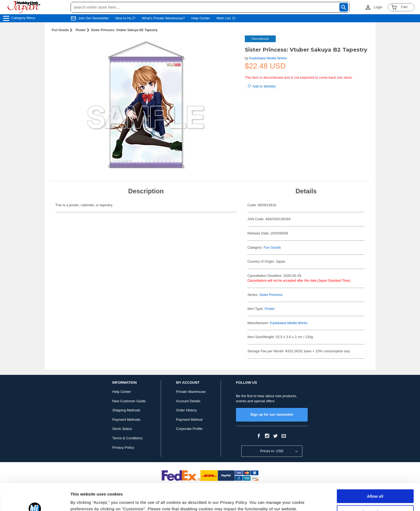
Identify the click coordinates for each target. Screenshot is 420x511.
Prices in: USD (272, 451)
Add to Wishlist (262, 86)
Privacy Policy (123, 447)
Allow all (375, 473)
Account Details (188, 401)
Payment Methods (126, 420)
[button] (230, 45)
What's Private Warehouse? (163, 18)
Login (378, 7)
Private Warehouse (191, 392)
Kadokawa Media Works (268, 58)
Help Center (201, 18)
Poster (81, 30)
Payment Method (189, 420)
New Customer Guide (129, 401)
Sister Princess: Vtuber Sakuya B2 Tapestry (124, 30)
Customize (375, 489)
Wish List (226, 18)
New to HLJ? (125, 18)
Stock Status (122, 429)
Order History (186, 410)
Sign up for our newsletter (272, 414)
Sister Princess (271, 295)
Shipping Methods (126, 410)
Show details (83, 500)
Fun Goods (60, 30)
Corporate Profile (189, 429)
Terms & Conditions (128, 438)
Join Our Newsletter (94, 18)
